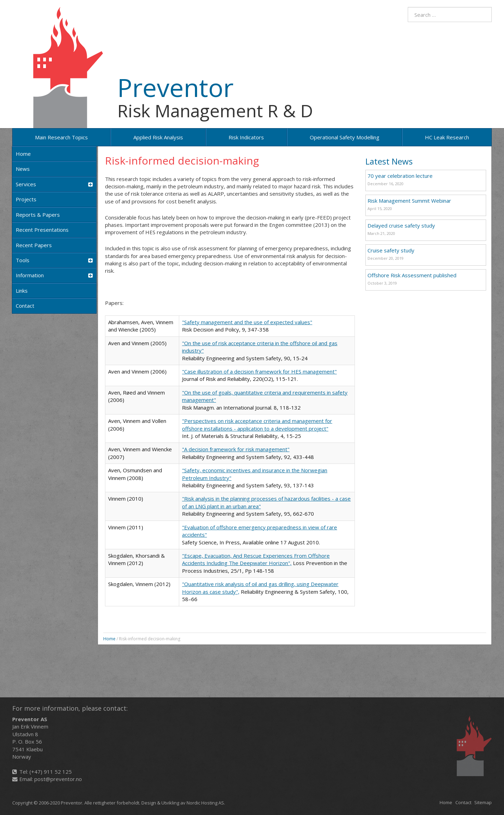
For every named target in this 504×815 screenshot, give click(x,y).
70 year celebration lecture (400, 176)
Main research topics (61, 137)
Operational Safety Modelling (345, 137)
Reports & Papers (38, 215)
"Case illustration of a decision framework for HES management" (259, 371)
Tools (54, 260)
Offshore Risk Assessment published (412, 275)
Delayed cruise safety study (401, 225)
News (23, 169)
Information (54, 275)
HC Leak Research (447, 137)
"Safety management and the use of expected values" (247, 322)
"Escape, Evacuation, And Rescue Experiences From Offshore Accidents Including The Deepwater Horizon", (256, 559)
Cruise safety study (391, 250)
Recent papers (34, 245)
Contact (25, 306)
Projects (26, 199)
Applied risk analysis (158, 137)
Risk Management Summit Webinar (409, 201)
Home (23, 154)
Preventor (175, 87)
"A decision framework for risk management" (236, 449)
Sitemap (483, 802)
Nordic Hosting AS (205, 803)
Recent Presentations (42, 230)
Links (22, 291)
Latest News (389, 161)
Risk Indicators (246, 137)
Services (54, 184)
